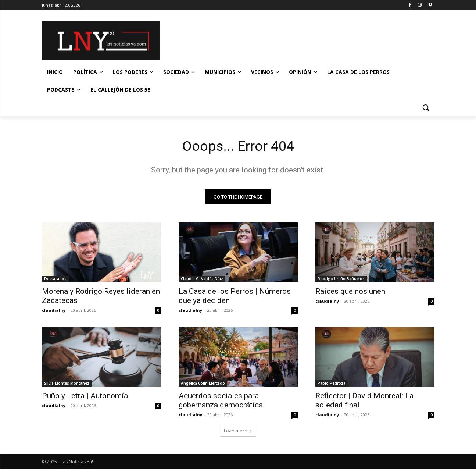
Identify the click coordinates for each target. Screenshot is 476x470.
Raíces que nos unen (350, 293)
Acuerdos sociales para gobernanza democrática (221, 402)
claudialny (54, 312)
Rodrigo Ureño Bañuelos (341, 280)
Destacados (55, 280)
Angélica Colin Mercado (203, 385)
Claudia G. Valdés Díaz (202, 280)
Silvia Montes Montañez (67, 385)
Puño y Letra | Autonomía (85, 397)
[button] (426, 107)
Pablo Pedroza (332, 385)
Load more (238, 432)
